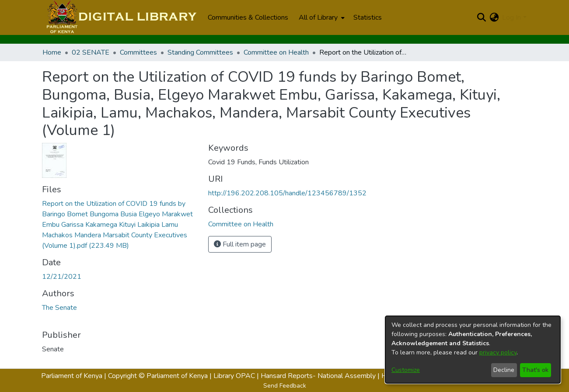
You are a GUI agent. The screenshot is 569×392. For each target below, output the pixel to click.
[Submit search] (481, 17)
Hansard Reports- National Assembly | (321, 376)
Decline (504, 370)
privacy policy (498, 352)
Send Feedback (285, 386)
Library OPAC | (237, 376)
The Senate (59, 308)
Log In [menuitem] (511, 17)
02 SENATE (91, 52)
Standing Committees (200, 52)
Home (52, 52)
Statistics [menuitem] (368, 17)
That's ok (535, 370)
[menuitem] (321, 17)
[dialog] (473, 350)
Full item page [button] (240, 244)
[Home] (120, 17)
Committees (138, 52)
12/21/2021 (62, 277)
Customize (406, 370)
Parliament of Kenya (72, 376)
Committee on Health (276, 52)
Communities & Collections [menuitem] (248, 17)
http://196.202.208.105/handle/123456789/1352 (287, 193)
